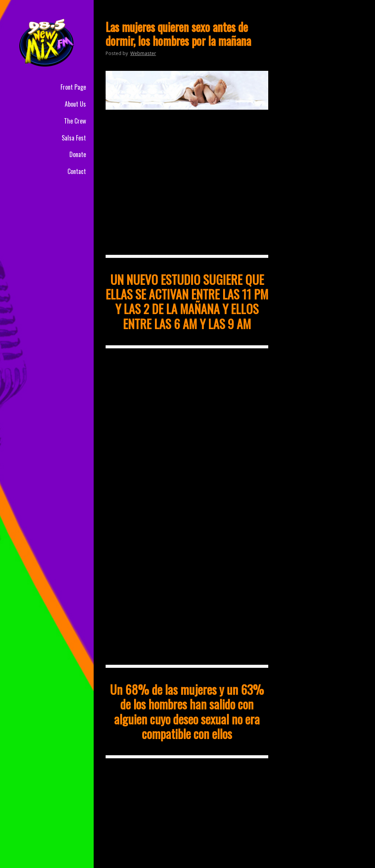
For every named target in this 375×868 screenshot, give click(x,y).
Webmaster (143, 53)
